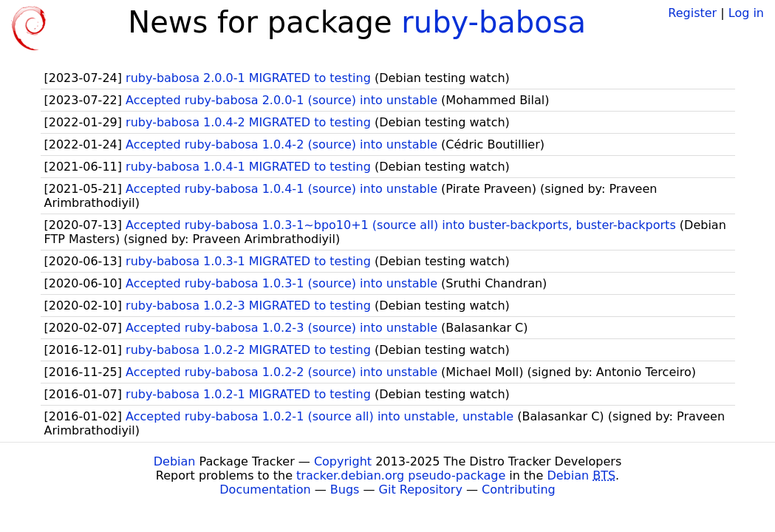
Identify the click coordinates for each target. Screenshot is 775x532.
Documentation (265, 490)
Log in (746, 13)
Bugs (345, 490)
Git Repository (421, 490)
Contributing (519, 490)
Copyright (343, 461)
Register (692, 13)
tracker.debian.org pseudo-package (401, 475)
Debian (175, 461)
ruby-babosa (494, 22)
